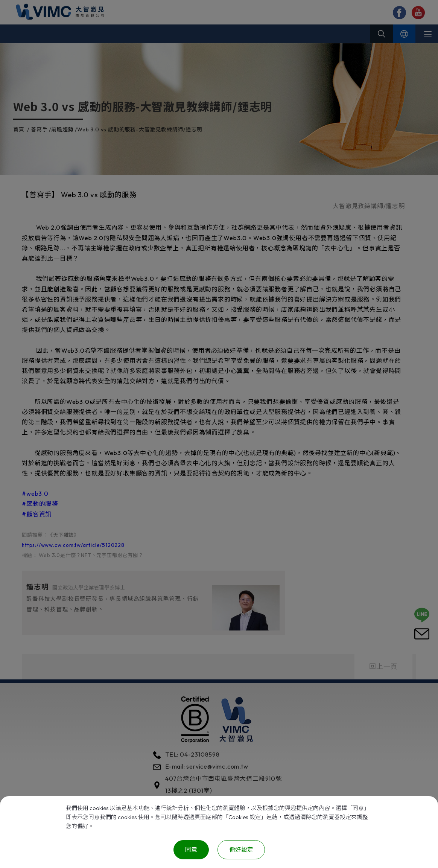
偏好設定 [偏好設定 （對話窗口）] (241, 850)
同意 (191, 850)
